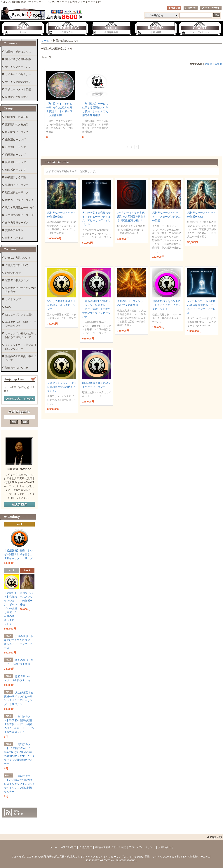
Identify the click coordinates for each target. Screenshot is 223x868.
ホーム (23, 29)
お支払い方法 (68, 847)
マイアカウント (211, 8)
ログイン (191, 8)
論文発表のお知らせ (17, 368)
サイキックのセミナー (18, 74)
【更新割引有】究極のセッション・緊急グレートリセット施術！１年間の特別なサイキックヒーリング (96, 309)
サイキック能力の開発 (18, 82)
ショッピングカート (200, 29)
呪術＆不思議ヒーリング (19, 208)
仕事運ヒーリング (15, 147)
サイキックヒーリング (18, 67)
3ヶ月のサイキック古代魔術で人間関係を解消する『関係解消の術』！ (131, 217)
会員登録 (174, 8)
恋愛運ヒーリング (15, 155)
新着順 (218, 64)
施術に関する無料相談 (18, 59)
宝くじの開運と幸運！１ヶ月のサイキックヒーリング (61, 305)
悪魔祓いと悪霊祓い (17, 97)
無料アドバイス (14, 238)
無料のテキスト (14, 230)
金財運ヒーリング (15, 140)
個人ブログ (20, 505)
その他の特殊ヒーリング (19, 215)
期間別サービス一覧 (17, 117)
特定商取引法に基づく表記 (111, 847)
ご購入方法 (67, 29)
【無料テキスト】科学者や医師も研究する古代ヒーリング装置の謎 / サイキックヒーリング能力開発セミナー (19, 724)
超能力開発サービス (17, 223)
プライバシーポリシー (142, 847)
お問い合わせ (156, 29)
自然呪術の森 (112, 29)
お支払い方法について (18, 258)
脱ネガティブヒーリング (19, 200)
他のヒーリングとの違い (19, 314)
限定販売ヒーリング (17, 132)
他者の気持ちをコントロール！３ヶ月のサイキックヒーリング (166, 305)
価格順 (208, 64)
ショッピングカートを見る (20, 399)
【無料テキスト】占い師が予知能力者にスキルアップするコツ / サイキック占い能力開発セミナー (19, 784)
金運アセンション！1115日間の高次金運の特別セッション (62, 387)
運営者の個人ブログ (17, 280)
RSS (16, 811)
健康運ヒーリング (15, 162)
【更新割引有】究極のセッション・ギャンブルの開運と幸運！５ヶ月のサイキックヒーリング (11, 608)
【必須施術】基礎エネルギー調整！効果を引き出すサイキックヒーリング (18, 554)
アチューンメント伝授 (18, 89)
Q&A (8, 307)
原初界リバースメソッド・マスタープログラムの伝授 (166, 217)
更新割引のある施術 (17, 124)
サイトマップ (13, 299)
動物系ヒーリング (15, 170)
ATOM (19, 814)
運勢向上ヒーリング (17, 185)
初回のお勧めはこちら (18, 52)
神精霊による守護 (15, 177)
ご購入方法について (17, 265)
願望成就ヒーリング (17, 192)
